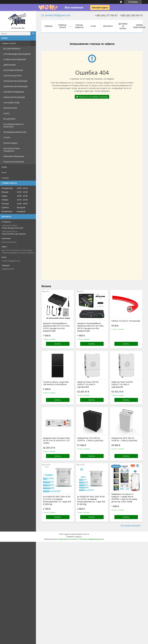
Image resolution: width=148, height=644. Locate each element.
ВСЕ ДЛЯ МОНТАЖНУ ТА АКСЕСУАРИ (14, 125)
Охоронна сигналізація (14, 162)
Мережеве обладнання (14, 156)
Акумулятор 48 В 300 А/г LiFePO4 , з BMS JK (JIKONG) (124, 439)
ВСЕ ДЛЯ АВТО (10, 119)
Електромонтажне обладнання (12, 150)
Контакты (108, 26)
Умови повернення (139, 26)
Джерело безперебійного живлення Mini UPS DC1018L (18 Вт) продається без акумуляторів (56, 327)
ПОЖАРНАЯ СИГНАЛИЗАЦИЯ (15, 86)
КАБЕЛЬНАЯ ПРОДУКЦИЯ (14, 97)
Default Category (11, 143)
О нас (4, 172)
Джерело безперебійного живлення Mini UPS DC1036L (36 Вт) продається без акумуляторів (91, 327)
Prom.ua (86, 534)
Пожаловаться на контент (68, 539)
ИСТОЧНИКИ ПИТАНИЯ (13, 70)
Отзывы (5, 178)
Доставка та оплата (123, 26)
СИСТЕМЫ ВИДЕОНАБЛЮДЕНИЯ (17, 54)
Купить (58, 344)
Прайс (4, 167)
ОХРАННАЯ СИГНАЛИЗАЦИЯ (15, 81)
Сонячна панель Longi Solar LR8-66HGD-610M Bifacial (56, 383)
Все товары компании (130, 525)
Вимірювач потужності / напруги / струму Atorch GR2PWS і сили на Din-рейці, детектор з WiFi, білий (124, 498)
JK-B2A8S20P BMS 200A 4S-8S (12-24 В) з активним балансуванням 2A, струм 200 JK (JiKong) (91, 500)
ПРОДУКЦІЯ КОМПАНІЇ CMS (15, 132)
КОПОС (7, 113)
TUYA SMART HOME (11, 103)
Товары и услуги (9, 43)
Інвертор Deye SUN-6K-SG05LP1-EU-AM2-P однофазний (88, 384)
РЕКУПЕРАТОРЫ (10, 108)
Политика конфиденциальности (92, 539)
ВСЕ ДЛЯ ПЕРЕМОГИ (12, 49)
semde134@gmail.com (11, 261)
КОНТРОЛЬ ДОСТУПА (13, 76)
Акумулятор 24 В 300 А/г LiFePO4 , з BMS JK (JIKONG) (90, 439)
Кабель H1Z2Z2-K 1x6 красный (126, 321)
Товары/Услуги (63, 26)
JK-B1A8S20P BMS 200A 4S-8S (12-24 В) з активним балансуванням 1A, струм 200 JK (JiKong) (57, 500)
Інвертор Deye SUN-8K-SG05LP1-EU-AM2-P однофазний (122, 384)
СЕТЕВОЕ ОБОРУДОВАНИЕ (15, 59)
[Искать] (33, 34)
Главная (48, 26)
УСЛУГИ (7, 138)
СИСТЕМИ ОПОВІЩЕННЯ (14, 92)
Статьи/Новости (79, 26)
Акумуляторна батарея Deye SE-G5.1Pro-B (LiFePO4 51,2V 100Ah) (57, 441)
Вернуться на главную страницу (93, 97)
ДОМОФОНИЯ (9, 65)
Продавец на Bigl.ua (74, 537)
